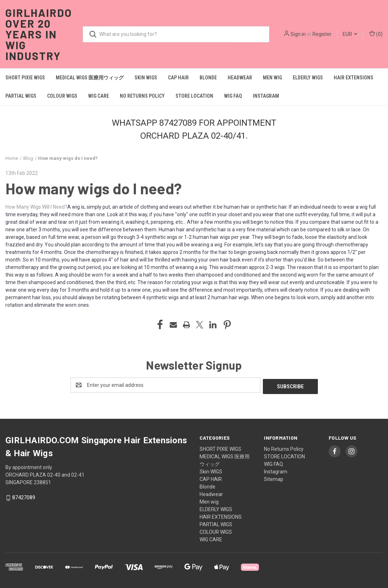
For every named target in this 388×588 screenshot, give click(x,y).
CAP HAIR (178, 78)
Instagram (266, 96)
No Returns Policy (142, 96)
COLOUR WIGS (62, 96)
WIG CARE (99, 96)
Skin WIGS (146, 78)
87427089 (24, 496)
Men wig (272, 78)
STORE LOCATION (194, 96)
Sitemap (274, 478)
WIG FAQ (233, 96)
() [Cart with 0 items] (376, 34)
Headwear (240, 78)
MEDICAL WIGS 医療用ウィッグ (90, 78)
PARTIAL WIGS (21, 96)
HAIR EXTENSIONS (353, 78)
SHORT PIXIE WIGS (25, 78)
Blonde (208, 78)
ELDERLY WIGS (308, 78)
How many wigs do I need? (93, 188)
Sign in (298, 34)
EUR (350, 34)
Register (322, 34)
